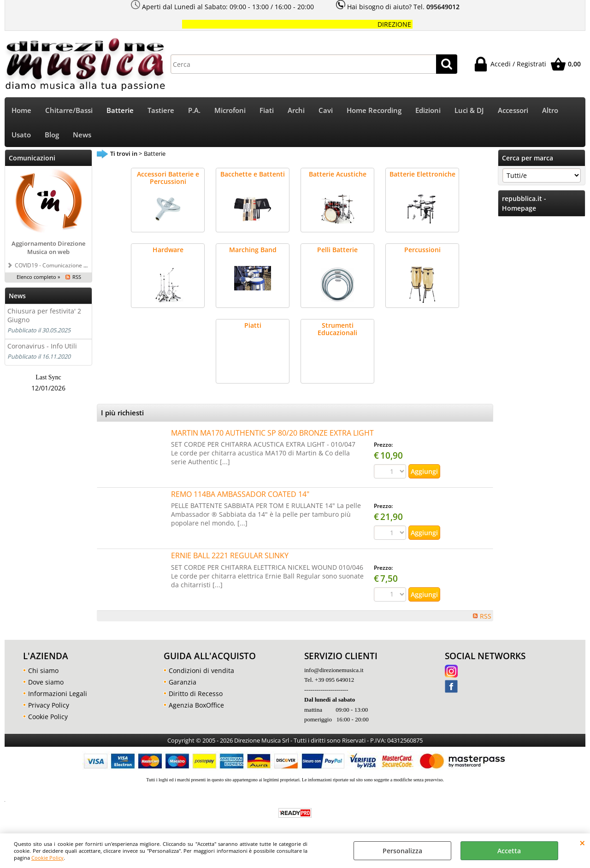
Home (21, 110)
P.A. (194, 110)
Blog (52, 135)
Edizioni (428, 110)
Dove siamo (46, 682)
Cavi (326, 110)
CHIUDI (582, 843)
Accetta (509, 851)
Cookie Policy (47, 858)
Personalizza (402, 851)
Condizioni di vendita (201, 670)
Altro (550, 110)
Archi (296, 110)
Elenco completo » (38, 277)
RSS (77, 277)
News (82, 135)
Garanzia (183, 682)
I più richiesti (122, 413)
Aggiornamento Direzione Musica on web (48, 248)
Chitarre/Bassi (69, 110)
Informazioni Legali (58, 694)
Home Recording (374, 110)
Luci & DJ (469, 110)
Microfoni (230, 110)
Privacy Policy (49, 705)
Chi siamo (43, 670)
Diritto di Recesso (196, 694)
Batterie (120, 110)
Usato (21, 135)
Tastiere (161, 110)
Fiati (267, 110)
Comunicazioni (32, 158)
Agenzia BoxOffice (196, 705)
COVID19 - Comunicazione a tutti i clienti (66, 265)
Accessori (513, 110)
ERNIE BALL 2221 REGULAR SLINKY (230, 555)
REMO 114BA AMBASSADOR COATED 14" (240, 494)
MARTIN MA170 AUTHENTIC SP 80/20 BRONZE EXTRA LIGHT (272, 433)
